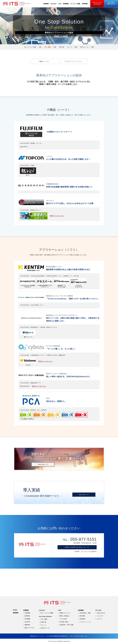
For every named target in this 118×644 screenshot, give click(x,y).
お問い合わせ (111, 3)
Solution (53, 4)
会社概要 (27, 619)
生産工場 (61, 47)
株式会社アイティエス (18, 4)
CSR (60, 4)
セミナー (100, 619)
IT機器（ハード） (44, 61)
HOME (15, 610)
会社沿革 (27, 622)
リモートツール (97, 3)
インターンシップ (85, 622)
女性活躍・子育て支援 (66, 625)
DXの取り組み (64, 622)
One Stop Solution (45, 616)
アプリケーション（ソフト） (74, 61)
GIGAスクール (84, 47)
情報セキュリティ (65, 613)
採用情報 (85, 4)
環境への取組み (64, 616)
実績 (40, 47)
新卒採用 (82, 616)
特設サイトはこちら (57, 216)
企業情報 (46, 4)
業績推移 (27, 625)
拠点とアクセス (29, 628)
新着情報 (66, 4)
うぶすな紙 (63, 619)
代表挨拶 (27, 613)
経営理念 (27, 616)
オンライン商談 (75, 4)
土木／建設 (47, 47)
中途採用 (82, 619)
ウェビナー (100, 616)
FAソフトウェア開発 (30, 47)
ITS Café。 (99, 610)
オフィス (69, 47)
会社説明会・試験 (85, 613)
